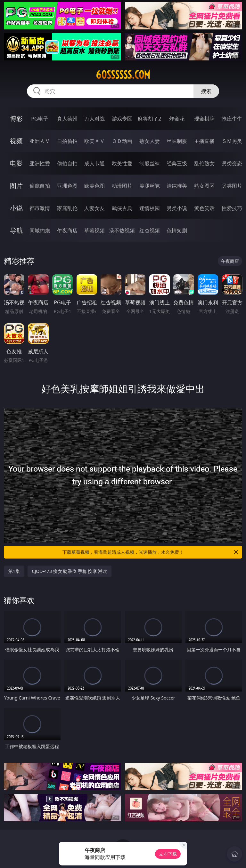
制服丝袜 (150, 163)
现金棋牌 (204, 119)
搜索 (206, 91)
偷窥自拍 (40, 186)
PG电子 (40, 119)
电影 (16, 163)
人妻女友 (94, 208)
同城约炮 (40, 231)
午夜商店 (67, 231)
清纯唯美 (177, 186)
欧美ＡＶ (94, 141)
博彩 (16, 118)
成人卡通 (94, 163)
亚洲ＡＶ (40, 141)
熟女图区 (204, 186)
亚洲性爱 (40, 163)
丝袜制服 (177, 141)
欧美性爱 (122, 163)
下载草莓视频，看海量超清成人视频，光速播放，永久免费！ (151, 552)
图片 (16, 186)
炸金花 (177, 119)
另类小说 (177, 208)
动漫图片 (122, 186)
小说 (16, 208)
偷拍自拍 (67, 163)
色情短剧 (177, 231)
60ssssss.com (123, 75)
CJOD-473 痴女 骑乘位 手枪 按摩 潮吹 (70, 571)
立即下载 (168, 854)
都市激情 (40, 208)
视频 (16, 141)
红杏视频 (150, 231)
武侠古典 (122, 208)
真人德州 (67, 119)
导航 (16, 230)
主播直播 (204, 141)
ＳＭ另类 (232, 141)
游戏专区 (122, 119)
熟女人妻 (150, 141)
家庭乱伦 (67, 208)
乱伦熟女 (204, 163)
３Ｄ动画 (122, 141)
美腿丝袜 (150, 186)
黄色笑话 (204, 208)
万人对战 (94, 119)
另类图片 (232, 186)
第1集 (14, 571)
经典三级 (177, 163)
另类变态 (232, 163)
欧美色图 (94, 186)
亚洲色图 (67, 186)
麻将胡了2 (149, 119)
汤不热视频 (122, 231)
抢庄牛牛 (232, 119)
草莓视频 (94, 231)
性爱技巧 (232, 208)
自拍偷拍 (67, 141)
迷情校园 (150, 208)
